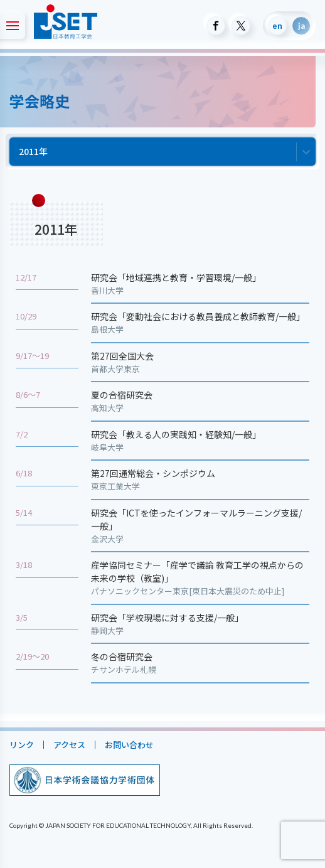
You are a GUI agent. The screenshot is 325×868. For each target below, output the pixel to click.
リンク (22, 745)
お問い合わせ (129, 745)
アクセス (69, 745)
